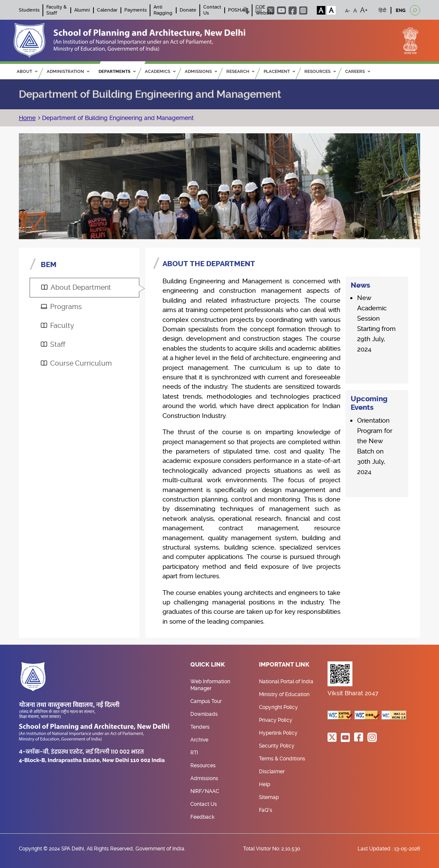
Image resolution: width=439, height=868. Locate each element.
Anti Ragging (163, 10)
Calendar (107, 10)
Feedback (202, 817)
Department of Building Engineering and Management (117, 118)
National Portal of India (286, 682)
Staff (53, 344)
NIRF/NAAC (205, 791)
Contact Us (204, 804)
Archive (199, 740)
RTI (194, 753)
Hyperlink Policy (278, 733)
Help (265, 784)
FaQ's (266, 810)
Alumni (82, 10)
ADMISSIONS (201, 71)
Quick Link (208, 665)
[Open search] (415, 10)
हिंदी (382, 11)
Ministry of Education (284, 694)
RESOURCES (320, 71)
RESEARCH (240, 71)
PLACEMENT (279, 71)
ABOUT (27, 71)
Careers (358, 71)
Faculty (57, 326)
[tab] (84, 288)
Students (29, 10)
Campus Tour (206, 701)
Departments (117, 71)
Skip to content (246, 11)
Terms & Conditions (282, 759)
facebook (293, 11)
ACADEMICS (160, 71)
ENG (401, 11)
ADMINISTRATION (68, 71)
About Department (76, 287)
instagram (303, 11)
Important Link (284, 665)
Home (27, 118)
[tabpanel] (283, 443)
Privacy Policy (276, 720)
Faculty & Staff (57, 10)
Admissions (204, 778)
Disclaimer (272, 772)
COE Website (265, 10)
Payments (135, 10)
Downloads (204, 714)
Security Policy (277, 746)
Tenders (200, 727)
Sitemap (269, 797)
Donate (188, 10)
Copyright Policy (278, 707)
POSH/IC (238, 10)
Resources (203, 766)
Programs (61, 307)
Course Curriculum (76, 363)
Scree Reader (259, 11)
